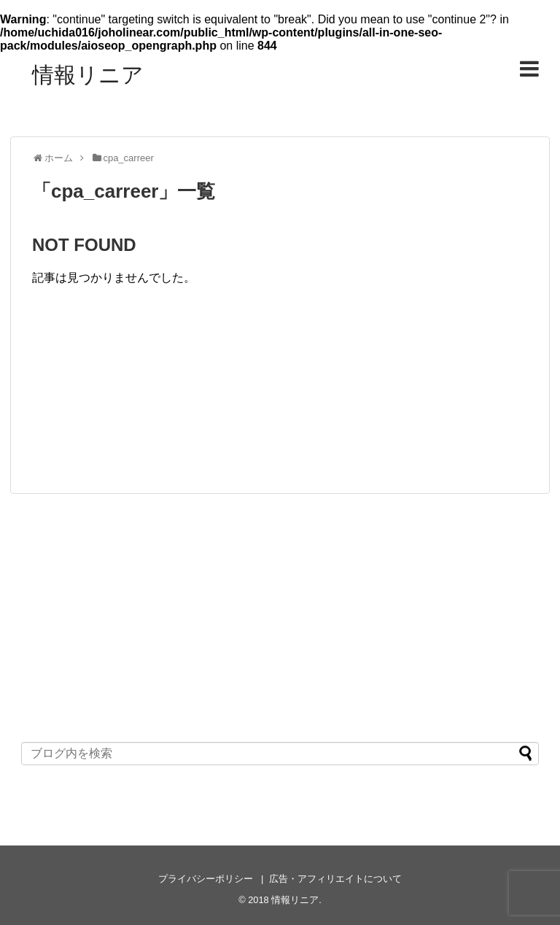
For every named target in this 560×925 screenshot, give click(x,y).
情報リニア (88, 75)
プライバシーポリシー (206, 879)
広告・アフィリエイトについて (335, 879)
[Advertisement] (280, 393)
